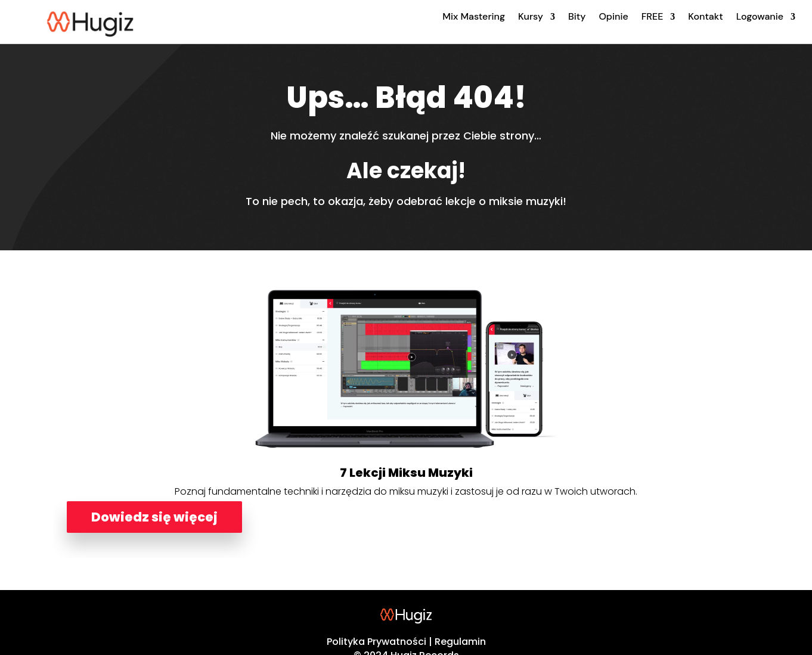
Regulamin (460, 642)
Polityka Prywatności (376, 642)
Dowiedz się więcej (154, 517)
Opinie (613, 16)
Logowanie (760, 16)
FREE (653, 16)
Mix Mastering (474, 16)
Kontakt (705, 16)
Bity (577, 16)
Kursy (531, 16)
